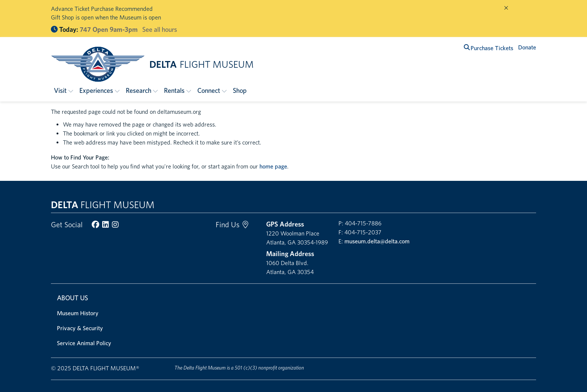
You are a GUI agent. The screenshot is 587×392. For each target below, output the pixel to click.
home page (273, 166)
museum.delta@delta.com (377, 241)
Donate (527, 47)
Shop (240, 90)
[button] (64, 90)
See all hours (160, 29)
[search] (467, 47)
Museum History (78, 313)
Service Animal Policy (84, 343)
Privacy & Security (80, 328)
